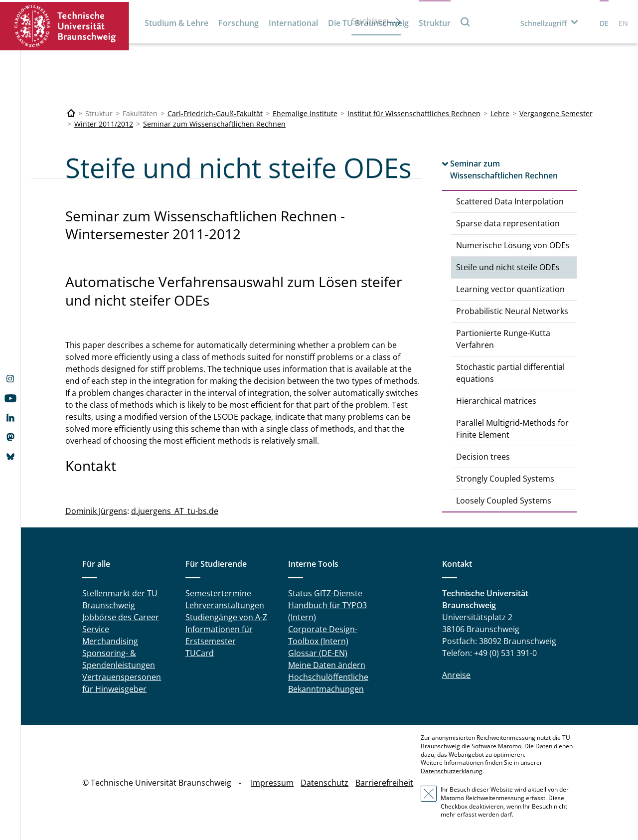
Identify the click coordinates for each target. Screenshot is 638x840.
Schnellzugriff (544, 23)
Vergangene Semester (556, 113)
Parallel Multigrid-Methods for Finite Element (512, 429)
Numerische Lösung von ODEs (513, 245)
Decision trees (483, 457)
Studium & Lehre (176, 23)
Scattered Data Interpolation (510, 201)
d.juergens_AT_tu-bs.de (175, 511)
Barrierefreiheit (384, 783)
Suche (466, 22)
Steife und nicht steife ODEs (508, 267)
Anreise (456, 675)
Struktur (435, 23)
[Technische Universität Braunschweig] (71, 113)
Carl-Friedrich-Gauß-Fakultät (215, 113)
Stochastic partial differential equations (510, 373)
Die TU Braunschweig (368, 23)
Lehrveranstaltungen (225, 605)
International (293, 23)
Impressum (272, 783)
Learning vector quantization (510, 289)
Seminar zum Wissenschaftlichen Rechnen (214, 124)
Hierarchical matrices (496, 401)
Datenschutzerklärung (452, 771)
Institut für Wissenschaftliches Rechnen (414, 113)
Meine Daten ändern (327, 665)
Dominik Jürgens (96, 511)
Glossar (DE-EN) (318, 653)
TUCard (200, 653)
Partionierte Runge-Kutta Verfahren (503, 339)
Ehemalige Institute (305, 113)
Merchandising (110, 641)
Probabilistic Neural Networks (512, 311)
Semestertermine (218, 593)
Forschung (239, 23)
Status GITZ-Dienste (325, 593)
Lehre (500, 113)
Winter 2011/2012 (104, 124)
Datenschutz (324, 783)
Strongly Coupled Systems (505, 479)
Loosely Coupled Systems (504, 501)
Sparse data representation (508, 223)
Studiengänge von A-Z (226, 617)
